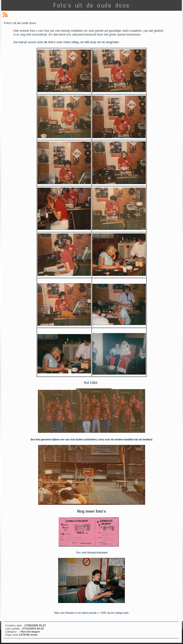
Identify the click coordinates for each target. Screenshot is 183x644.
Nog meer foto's (91, 511)
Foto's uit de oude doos (91, 5)
